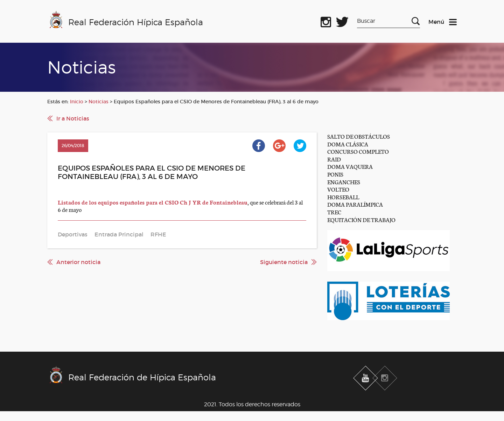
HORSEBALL (343, 197)
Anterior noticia (78, 262)
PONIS (335, 174)
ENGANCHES (344, 182)
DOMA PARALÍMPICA (355, 204)
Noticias (99, 102)
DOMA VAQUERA (350, 166)
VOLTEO (338, 189)
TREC (334, 212)
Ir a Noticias (73, 118)
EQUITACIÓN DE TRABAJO (361, 219)
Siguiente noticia (284, 262)
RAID (334, 159)
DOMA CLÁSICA (348, 144)
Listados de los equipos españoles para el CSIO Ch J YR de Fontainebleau (153, 202)
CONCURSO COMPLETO (358, 151)
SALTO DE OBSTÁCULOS (359, 136)
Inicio (77, 102)
